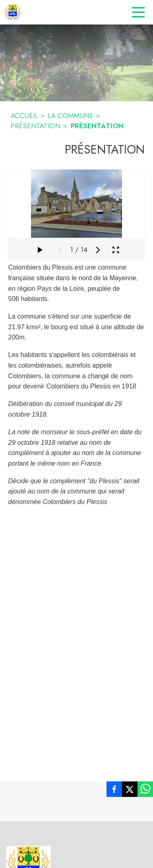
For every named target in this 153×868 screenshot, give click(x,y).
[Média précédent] (60, 250)
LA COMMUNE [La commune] (70, 116)
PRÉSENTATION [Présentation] (35, 126)
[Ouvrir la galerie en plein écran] (116, 250)
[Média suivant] (98, 250)
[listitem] (114, 791)
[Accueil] (13, 12)
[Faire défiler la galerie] (40, 250)
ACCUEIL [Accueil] (24, 116)
